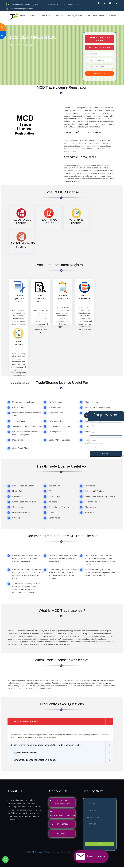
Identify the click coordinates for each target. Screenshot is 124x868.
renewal (106, 773)
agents (89, 773)
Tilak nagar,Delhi (63, 804)
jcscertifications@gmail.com (21, 9)
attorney (82, 773)
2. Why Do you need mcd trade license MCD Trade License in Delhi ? (48, 745)
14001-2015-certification (68, 776)
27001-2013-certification (111, 776)
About (33, 15)
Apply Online (100, 73)
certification (27, 776)
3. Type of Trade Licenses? (26, 753)
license (3, 776)
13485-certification (8, 779)
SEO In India (37, 853)
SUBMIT (106, 454)
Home (23, 15)
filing (76, 773)
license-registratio (14, 776)
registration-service (8, 773)
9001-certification (50, 776)
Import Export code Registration (68, 15)
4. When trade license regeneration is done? (35, 761)
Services (44, 15)
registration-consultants (27, 773)
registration (97, 773)
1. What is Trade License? (25, 722)
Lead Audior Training (95, 15)
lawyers (70, 773)
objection (62, 773)
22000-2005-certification (90, 776)
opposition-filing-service (48, 773)
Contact (113, 15)
